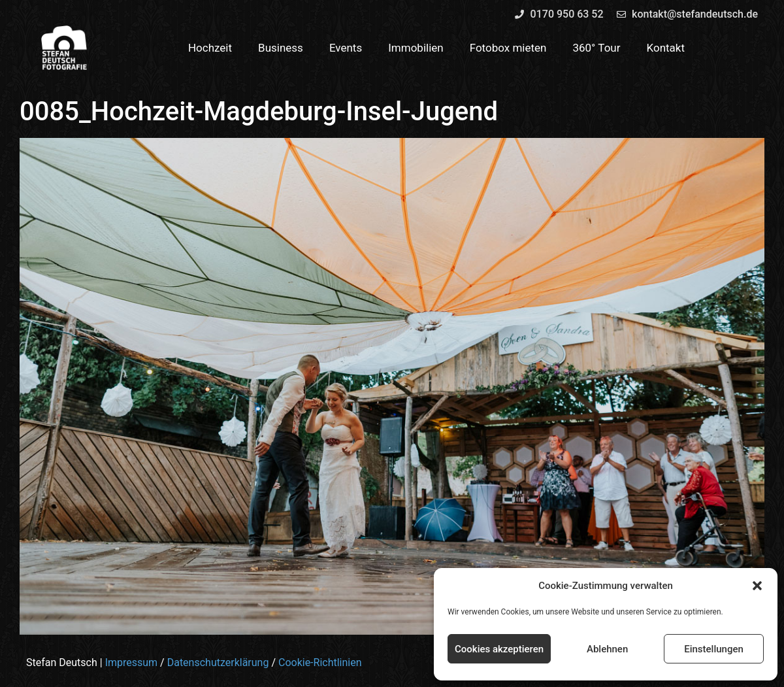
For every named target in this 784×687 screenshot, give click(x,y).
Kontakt (666, 48)
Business (281, 48)
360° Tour (596, 48)
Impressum (132, 662)
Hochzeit (210, 48)
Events (346, 48)
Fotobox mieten (508, 48)
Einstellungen (714, 649)
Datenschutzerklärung (218, 662)
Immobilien (416, 48)
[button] (757, 586)
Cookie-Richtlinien (320, 662)
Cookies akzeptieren (499, 649)
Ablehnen (607, 649)
